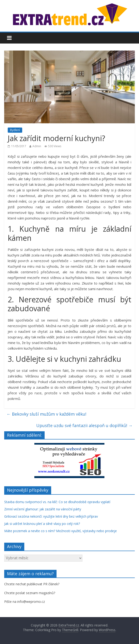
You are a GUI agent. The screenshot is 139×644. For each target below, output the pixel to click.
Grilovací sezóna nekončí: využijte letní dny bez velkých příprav (51, 516)
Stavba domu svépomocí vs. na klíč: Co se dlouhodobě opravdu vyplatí (57, 502)
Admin (37, 146)
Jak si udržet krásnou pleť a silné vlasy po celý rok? (42, 524)
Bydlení (15, 130)
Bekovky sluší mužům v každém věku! (46, 414)
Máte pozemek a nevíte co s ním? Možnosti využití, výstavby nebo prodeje (61, 531)
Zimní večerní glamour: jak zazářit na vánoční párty (43, 509)
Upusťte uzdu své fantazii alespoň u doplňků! (84, 425)
